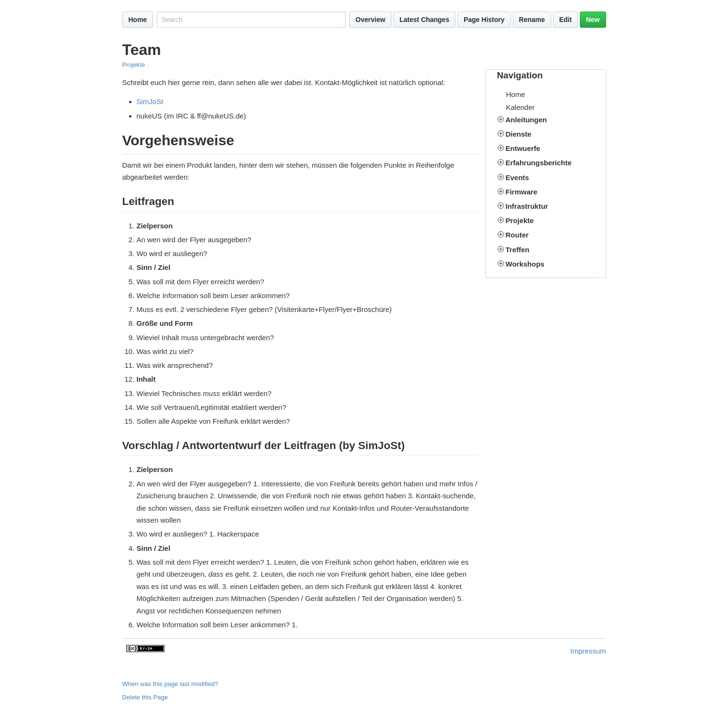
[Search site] (251, 20)
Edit (565, 20)
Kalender (521, 107)
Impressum (588, 651)
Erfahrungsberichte (539, 163)
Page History (484, 20)
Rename (532, 20)
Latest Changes (424, 20)
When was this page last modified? (170, 684)
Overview (370, 20)
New (593, 20)
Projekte (134, 65)
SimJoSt (150, 102)
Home (138, 20)
